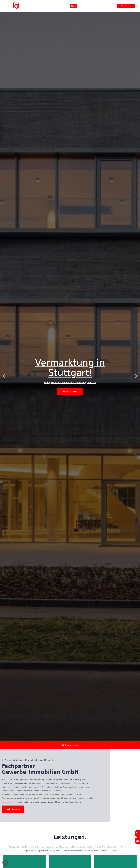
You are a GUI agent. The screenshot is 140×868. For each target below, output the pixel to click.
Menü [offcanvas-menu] (74, 6)
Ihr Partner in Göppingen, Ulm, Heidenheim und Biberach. (28, 760)
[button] (4, 376)
